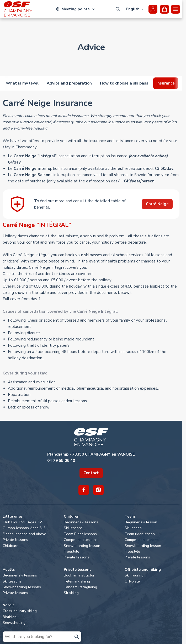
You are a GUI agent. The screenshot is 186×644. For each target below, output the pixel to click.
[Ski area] (76, 9)
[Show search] (118, 9)
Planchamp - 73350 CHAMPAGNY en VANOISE (91, 454)
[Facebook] (84, 490)
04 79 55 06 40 (61, 461)
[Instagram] (98, 490)
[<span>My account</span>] (153, 9)
